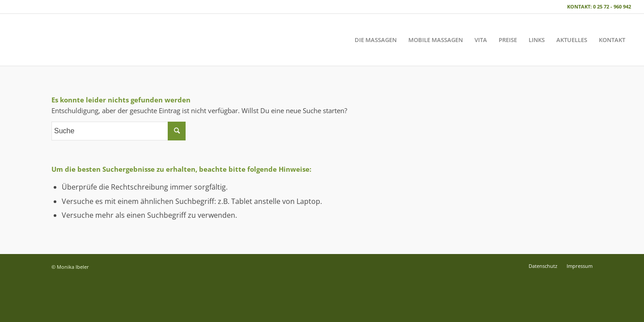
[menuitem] (376, 40)
